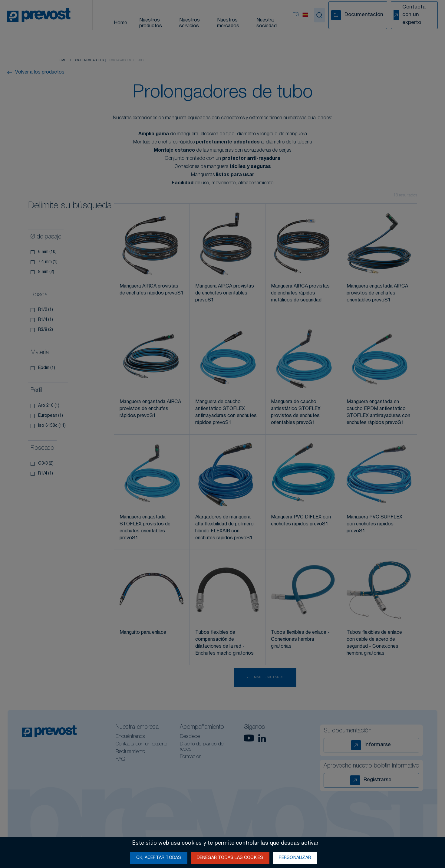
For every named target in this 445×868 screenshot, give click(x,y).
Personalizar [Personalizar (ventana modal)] (295, 858)
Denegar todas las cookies (230, 858)
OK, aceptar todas (159, 858)
